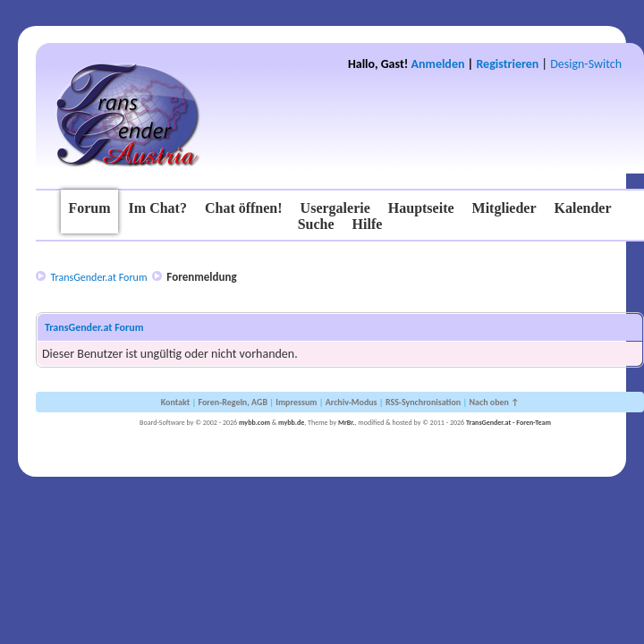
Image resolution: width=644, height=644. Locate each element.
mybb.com (254, 422)
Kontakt (175, 402)
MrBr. (347, 422)
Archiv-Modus (352, 402)
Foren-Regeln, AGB (233, 402)
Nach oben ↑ (494, 402)
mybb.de (291, 422)
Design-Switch (586, 64)
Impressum (296, 402)
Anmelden (438, 64)
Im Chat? (158, 208)
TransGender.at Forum (98, 277)
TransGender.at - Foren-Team (508, 422)
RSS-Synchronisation (423, 402)
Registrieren (507, 64)
